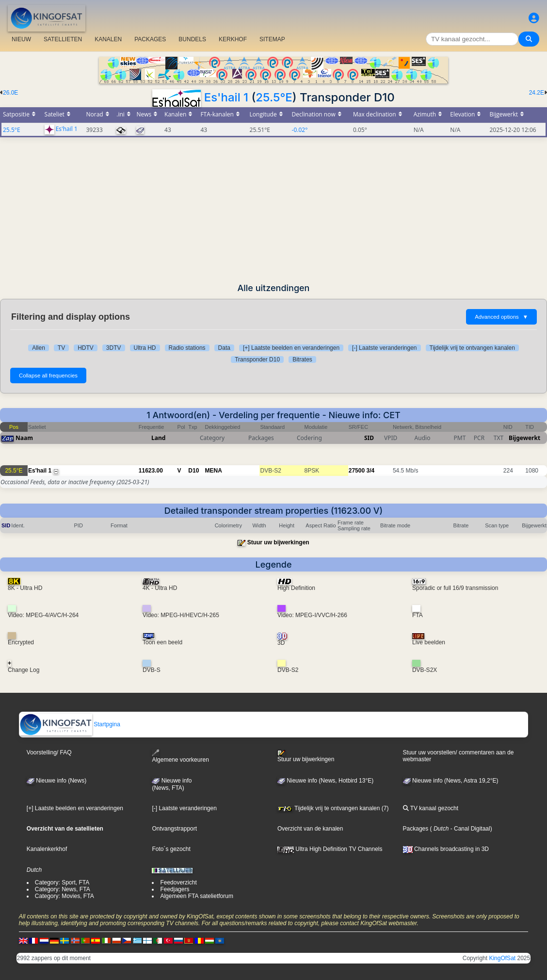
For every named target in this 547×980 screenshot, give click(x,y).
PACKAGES (150, 39)
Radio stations (187, 348)
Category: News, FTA (63, 889)
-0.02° (300, 130)
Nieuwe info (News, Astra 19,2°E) (451, 781)
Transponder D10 (257, 359)
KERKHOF (233, 39)
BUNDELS (192, 39)
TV (61, 348)
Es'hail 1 (226, 97)
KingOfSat (502, 958)
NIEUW (21, 39)
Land (158, 438)
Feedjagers (175, 889)
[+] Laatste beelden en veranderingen (291, 348)
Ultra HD (145, 348)
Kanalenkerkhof (47, 849)
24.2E (537, 93)
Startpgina (70, 724)
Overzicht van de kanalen (310, 829)
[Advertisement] (273, 210)
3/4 (370, 471)
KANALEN (108, 39)
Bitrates (302, 359)
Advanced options (501, 317)
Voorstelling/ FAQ (49, 752)
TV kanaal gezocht (431, 808)
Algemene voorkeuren (180, 756)
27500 (357, 471)
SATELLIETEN (63, 39)
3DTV (114, 348)
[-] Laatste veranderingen (384, 348)
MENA (214, 471)
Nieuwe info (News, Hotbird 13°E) (325, 781)
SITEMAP (272, 39)
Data (224, 348)
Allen (39, 348)
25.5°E (274, 97)
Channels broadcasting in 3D (446, 849)
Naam (24, 438)
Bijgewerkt (524, 438)
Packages (416, 829)
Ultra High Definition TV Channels (330, 849)
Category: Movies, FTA (64, 896)
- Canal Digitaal (469, 829)
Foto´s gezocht (171, 849)
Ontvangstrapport (174, 829)
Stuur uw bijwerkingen (278, 542)
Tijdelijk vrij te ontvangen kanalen (472, 348)
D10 (193, 471)
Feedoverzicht (178, 882)
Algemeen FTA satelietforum (197, 896)
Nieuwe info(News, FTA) (172, 784)
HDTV (86, 348)
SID (369, 438)
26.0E (10, 93)
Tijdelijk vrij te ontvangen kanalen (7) (333, 808)
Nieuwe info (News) (56, 781)
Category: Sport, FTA (62, 882)
